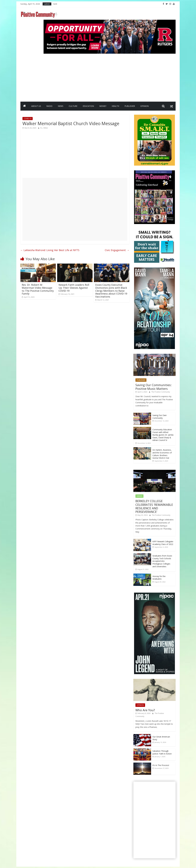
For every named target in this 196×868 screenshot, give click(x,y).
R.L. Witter (44, 128)
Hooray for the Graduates (159, 578)
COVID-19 (28, 119)
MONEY (103, 106)
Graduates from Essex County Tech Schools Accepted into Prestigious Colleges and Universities (162, 561)
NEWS (61, 106)
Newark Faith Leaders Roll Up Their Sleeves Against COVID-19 (74, 288)
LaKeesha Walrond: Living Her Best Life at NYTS (50, 250)
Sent (55, 4)
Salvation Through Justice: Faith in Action (162, 752)
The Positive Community (161, 392)
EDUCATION (88, 106)
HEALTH (115, 106)
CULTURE (73, 106)
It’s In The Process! (161, 765)
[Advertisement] (110, 76)
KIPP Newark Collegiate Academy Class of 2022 (163, 543)
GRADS (139, 496)
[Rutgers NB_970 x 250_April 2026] (110, 21)
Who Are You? (145, 710)
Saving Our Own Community (160, 417)
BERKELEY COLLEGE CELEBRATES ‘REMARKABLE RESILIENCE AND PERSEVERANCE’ (154, 506)
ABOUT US (36, 106)
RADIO (49, 106)
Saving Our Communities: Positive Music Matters (153, 387)
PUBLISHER (130, 106)
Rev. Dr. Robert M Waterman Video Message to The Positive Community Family (38, 289)
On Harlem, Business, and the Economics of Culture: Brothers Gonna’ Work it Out (162, 454)
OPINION (144, 106)
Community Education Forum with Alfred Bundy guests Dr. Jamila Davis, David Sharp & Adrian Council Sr (163, 435)
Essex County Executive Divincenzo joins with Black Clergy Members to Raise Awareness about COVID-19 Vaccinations (111, 291)
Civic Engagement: (117, 250)
